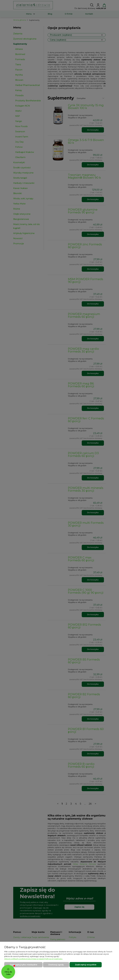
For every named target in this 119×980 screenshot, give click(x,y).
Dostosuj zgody (56, 965)
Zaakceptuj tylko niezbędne (23, 965)
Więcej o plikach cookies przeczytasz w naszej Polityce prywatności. (33, 959)
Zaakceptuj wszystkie (86, 965)
